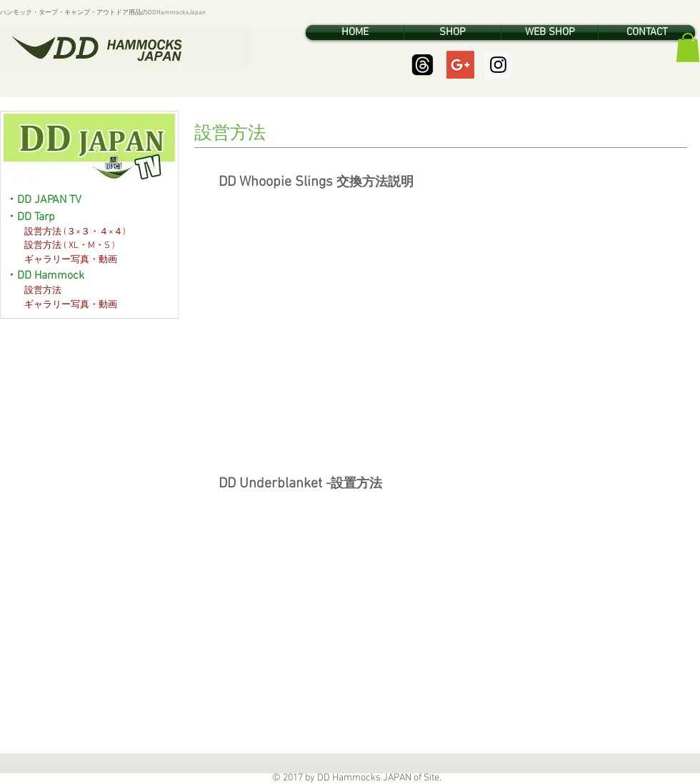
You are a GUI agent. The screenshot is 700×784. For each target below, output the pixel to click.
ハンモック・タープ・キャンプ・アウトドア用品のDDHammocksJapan (103, 13)
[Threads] (422, 65)
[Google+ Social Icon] (460, 65)
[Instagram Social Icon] (498, 65)
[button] (688, 48)
